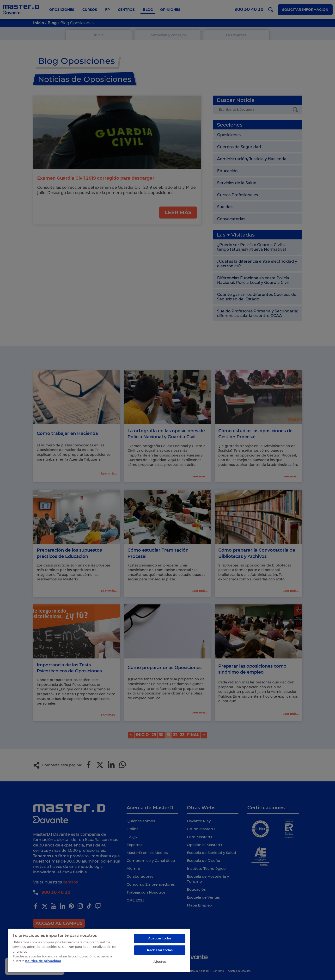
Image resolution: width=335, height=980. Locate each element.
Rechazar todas (160, 950)
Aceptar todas (160, 938)
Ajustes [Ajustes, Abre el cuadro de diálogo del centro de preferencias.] (160, 962)
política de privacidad (43, 961)
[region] (99, 950)
